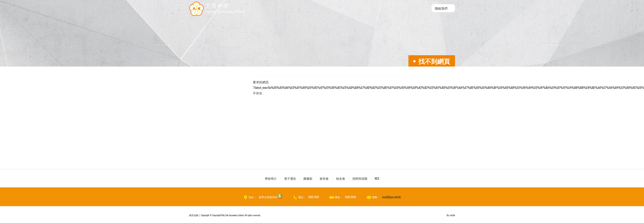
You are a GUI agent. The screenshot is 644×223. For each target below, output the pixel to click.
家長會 (324, 178)
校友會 (341, 178)
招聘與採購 (360, 178)
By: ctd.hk (451, 215)
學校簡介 (271, 178)
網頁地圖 (194, 215)
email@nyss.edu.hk (391, 197)
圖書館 (308, 178)
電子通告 (290, 178)
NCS (377, 178)
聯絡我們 (441, 8)
